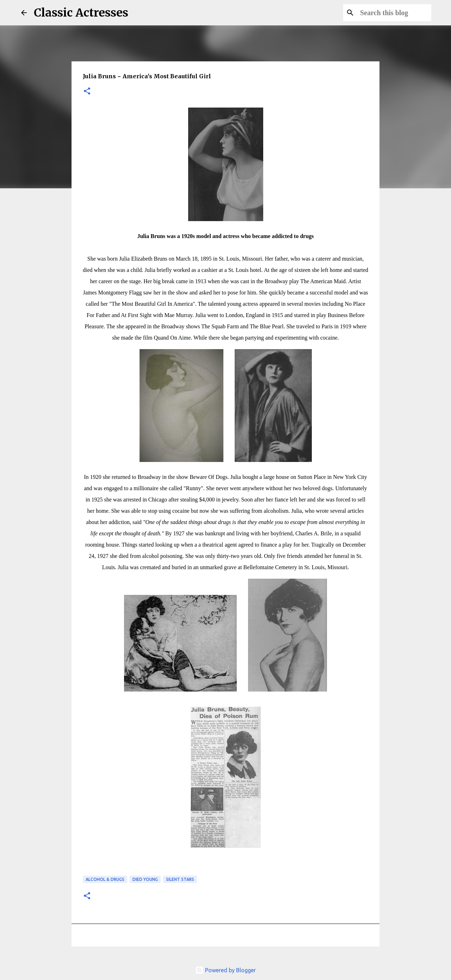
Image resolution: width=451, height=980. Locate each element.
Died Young (145, 879)
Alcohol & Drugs (105, 879)
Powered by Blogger (225, 970)
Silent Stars (180, 879)
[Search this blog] (394, 13)
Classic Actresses (81, 13)
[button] (87, 92)
